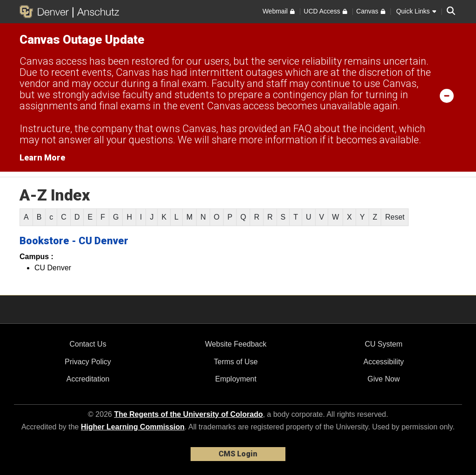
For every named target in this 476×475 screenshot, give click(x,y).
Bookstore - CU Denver (74, 241)
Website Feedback (236, 344)
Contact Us (88, 344)
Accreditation (88, 379)
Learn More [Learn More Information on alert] (42, 157)
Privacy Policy (88, 362)
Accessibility (384, 362)
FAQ (302, 129)
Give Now (384, 379)
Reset (395, 217)
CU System (384, 344)
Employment (236, 379)
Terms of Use (236, 362)
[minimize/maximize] (447, 95)
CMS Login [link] (238, 454)
